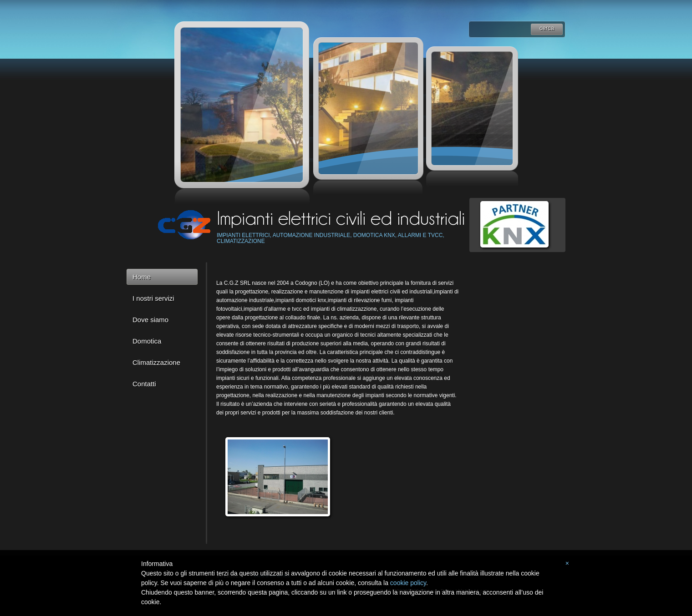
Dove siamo (150, 320)
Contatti (144, 384)
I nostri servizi (153, 298)
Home (142, 277)
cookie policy (408, 583)
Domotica (147, 341)
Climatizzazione (156, 362)
